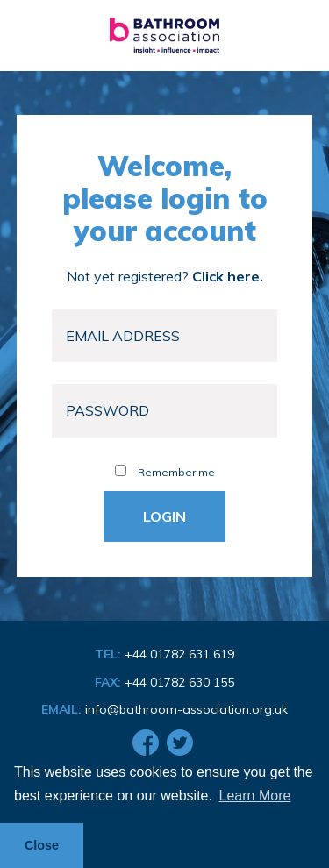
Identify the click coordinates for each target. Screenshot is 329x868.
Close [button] (42, 845)
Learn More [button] (255, 796)
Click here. (228, 276)
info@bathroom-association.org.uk (186, 709)
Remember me (165, 472)
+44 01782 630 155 (179, 682)
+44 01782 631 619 (179, 654)
